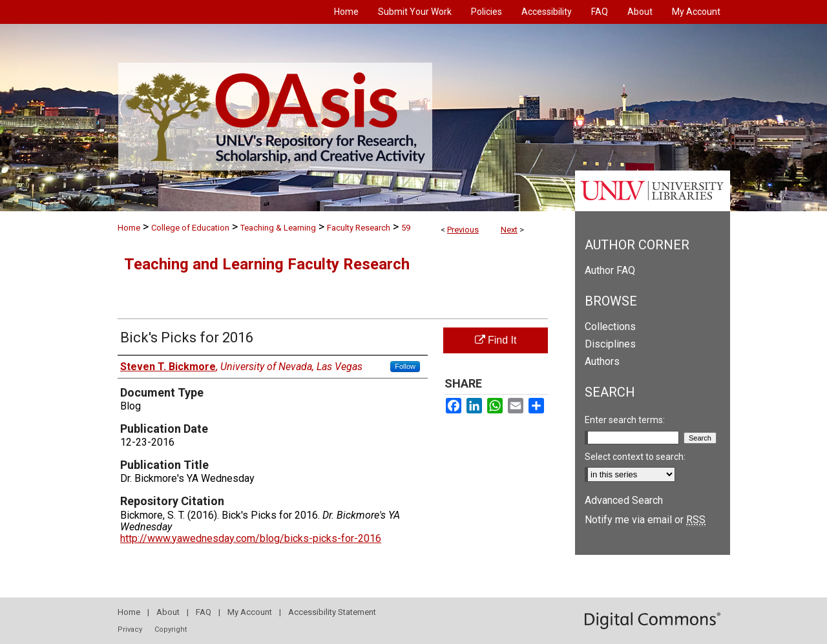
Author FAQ (610, 270)
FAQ (204, 612)
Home (129, 228)
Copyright (171, 629)
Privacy (130, 629)
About (168, 612)
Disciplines (610, 344)
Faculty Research (359, 228)
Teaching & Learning (278, 228)
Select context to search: (635, 457)
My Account (250, 612)
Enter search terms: (625, 420)
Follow (405, 366)
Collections (610, 327)
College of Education (190, 228)
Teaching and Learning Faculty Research (267, 264)
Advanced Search (624, 500)
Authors (602, 361)
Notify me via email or (645, 520)
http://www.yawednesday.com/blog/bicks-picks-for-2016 (251, 538)
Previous (463, 230)
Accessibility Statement (332, 612)
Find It (496, 340)
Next (509, 230)
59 (406, 228)
